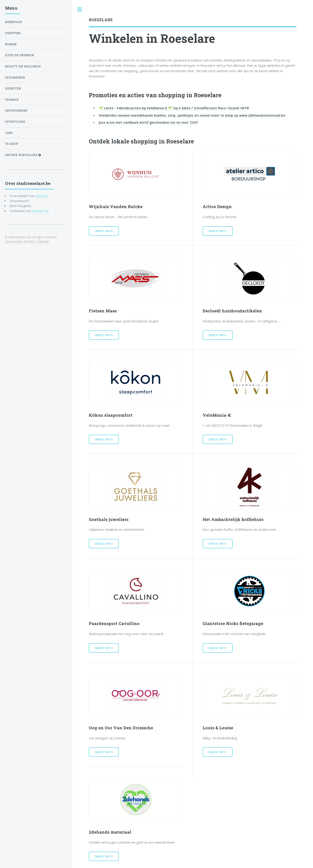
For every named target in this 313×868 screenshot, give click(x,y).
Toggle (80, 9)
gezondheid (15, 78)
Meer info (104, 231)
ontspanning (16, 111)
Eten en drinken (19, 55)
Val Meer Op (40, 211)
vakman (12, 100)
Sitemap (44, 241)
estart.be (41, 196)
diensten (13, 88)
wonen (11, 44)
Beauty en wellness (23, 66)
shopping (13, 33)
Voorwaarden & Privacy (20, 241)
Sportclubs (15, 122)
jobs (9, 133)
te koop (12, 144)
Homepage (14, 22)
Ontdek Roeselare (23, 155)
